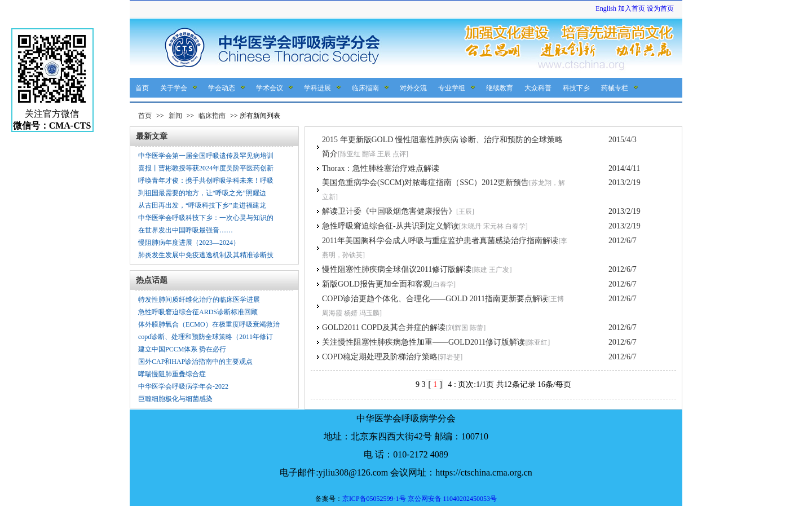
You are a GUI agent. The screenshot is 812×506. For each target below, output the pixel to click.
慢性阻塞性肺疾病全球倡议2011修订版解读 (397, 269)
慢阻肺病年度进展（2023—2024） (189, 243)
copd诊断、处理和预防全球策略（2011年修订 (206, 337)
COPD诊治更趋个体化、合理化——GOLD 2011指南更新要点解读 (435, 299)
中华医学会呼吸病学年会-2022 (183, 386)
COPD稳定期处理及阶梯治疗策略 (380, 357)
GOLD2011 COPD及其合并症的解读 (384, 327)
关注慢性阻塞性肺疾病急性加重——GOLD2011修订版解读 (423, 342)
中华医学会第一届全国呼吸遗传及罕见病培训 (206, 156)
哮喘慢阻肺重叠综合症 (172, 374)
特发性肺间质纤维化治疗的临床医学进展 (199, 300)
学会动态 (222, 88)
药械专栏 (615, 88)
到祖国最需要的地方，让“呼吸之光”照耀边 (202, 193)
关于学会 (174, 88)
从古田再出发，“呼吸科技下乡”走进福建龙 (202, 205)
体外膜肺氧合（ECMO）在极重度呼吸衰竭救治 (209, 324)
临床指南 (365, 88)
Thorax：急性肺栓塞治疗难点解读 (381, 168)
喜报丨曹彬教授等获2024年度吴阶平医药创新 (206, 168)
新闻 (175, 116)
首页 (142, 88)
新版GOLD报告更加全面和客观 (376, 284)
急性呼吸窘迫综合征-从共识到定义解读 (390, 226)
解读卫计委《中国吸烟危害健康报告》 (389, 211)
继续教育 (500, 88)
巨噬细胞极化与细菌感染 (175, 399)
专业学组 (452, 88)
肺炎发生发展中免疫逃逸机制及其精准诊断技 (206, 255)
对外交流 (413, 88)
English (606, 8)
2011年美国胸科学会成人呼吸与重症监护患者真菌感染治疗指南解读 (440, 241)
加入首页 (632, 8)
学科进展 (317, 88)
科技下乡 (576, 88)
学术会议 (270, 88)
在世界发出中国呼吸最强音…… (186, 230)
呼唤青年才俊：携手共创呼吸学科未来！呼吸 (206, 181)
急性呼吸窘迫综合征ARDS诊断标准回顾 (198, 312)
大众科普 (538, 88)
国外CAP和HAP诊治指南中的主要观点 (195, 362)
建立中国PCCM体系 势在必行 (182, 349)
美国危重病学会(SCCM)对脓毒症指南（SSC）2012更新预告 (425, 182)
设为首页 (660, 8)
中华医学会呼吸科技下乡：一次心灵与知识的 (206, 218)
